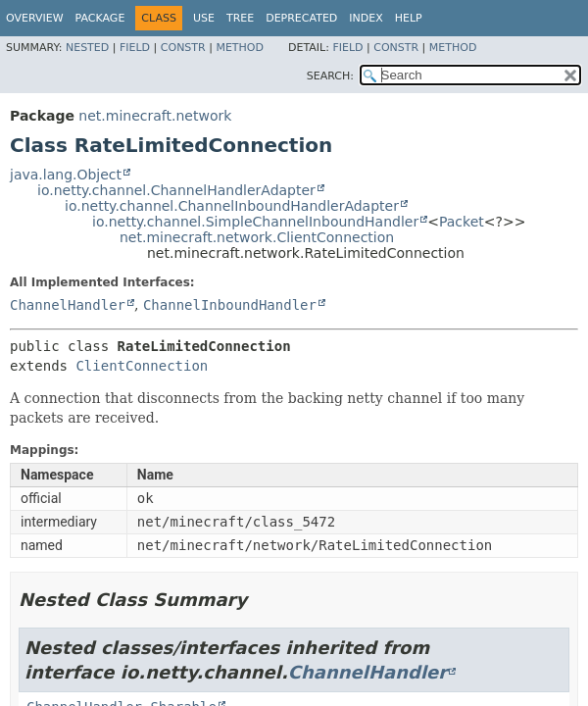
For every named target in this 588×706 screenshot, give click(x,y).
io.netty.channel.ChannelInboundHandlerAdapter (232, 206)
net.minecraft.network (155, 116)
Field (135, 48)
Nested (87, 48)
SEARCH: (330, 76)
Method (240, 48)
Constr (183, 48)
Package (100, 18)
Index (366, 18)
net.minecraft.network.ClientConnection (257, 237)
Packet (462, 222)
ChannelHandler (68, 305)
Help (409, 18)
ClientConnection (142, 366)
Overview (35, 18)
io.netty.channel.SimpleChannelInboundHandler (255, 222)
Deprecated (301, 18)
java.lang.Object (66, 175)
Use (204, 18)
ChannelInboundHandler (230, 305)
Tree (240, 18)
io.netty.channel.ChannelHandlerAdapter (176, 190)
